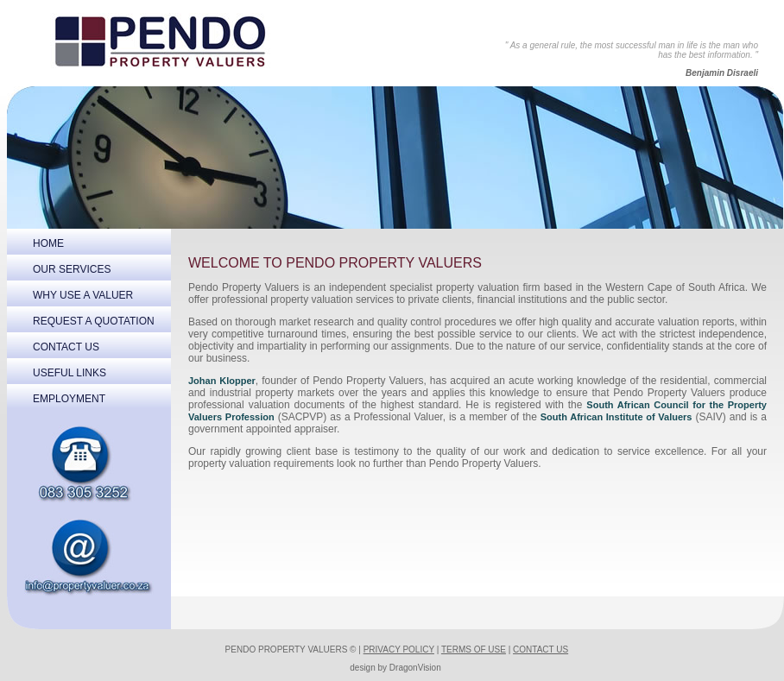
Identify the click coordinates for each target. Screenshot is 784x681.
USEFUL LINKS (70, 373)
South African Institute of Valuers (616, 417)
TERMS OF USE (474, 649)
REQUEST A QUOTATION (94, 321)
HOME (48, 243)
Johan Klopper (222, 381)
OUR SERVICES (72, 269)
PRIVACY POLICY (399, 649)
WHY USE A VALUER (83, 295)
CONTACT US (66, 347)
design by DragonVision (395, 668)
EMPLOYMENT (69, 399)
